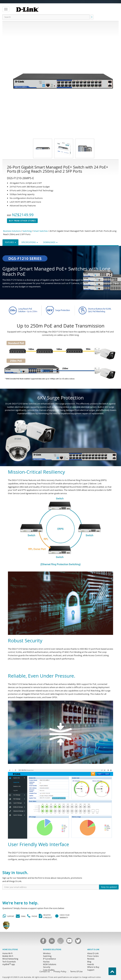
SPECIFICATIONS (30, 242)
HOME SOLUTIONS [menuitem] (10, 950)
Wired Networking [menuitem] (10, 959)
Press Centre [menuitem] (93, 956)
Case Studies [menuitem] (49, 970)
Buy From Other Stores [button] (22, 221)
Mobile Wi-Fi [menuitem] (8, 956)
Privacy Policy (60, 971)
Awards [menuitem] (91, 964)
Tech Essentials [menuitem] (9, 962)
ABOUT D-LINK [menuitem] (93, 950)
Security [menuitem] (47, 967)
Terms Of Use (76, 971)
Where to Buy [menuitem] (93, 967)
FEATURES (10, 242)
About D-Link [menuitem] (93, 953)
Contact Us (45, 971)
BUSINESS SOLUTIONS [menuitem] (52, 950)
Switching (27, 231)
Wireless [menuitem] (47, 953)
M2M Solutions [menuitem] (50, 964)
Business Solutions (12, 231)
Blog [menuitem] (89, 962)
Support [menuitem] (91, 970)
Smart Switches (40, 231)
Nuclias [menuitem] (46, 962)
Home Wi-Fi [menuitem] (7, 953)
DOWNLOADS (50, 242)
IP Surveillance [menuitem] (49, 959)
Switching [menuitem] (47, 956)
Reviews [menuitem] (91, 959)
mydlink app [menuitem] (9, 964)
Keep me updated (109, 887)
